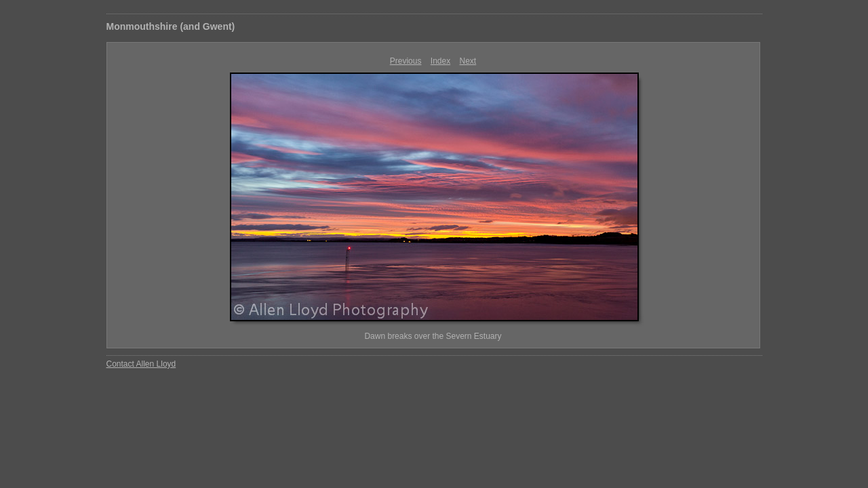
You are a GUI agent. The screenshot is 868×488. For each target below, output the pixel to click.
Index (440, 61)
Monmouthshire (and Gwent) (171, 26)
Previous (406, 61)
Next (468, 61)
